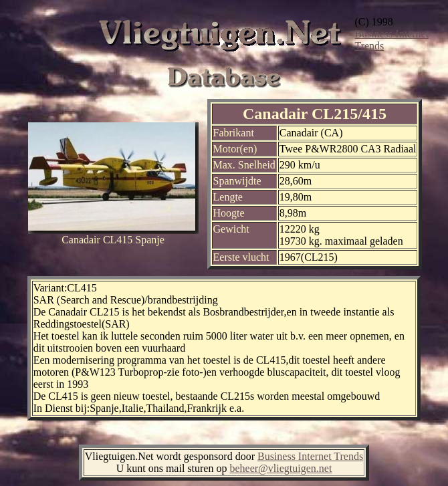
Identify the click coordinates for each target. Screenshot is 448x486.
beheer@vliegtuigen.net (281, 468)
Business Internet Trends (310, 456)
